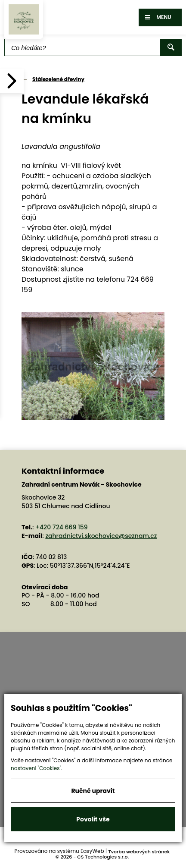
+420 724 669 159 (62, 527)
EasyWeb (92, 851)
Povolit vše (93, 819)
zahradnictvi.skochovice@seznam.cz (101, 536)
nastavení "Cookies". (37, 768)
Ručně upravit (93, 791)
